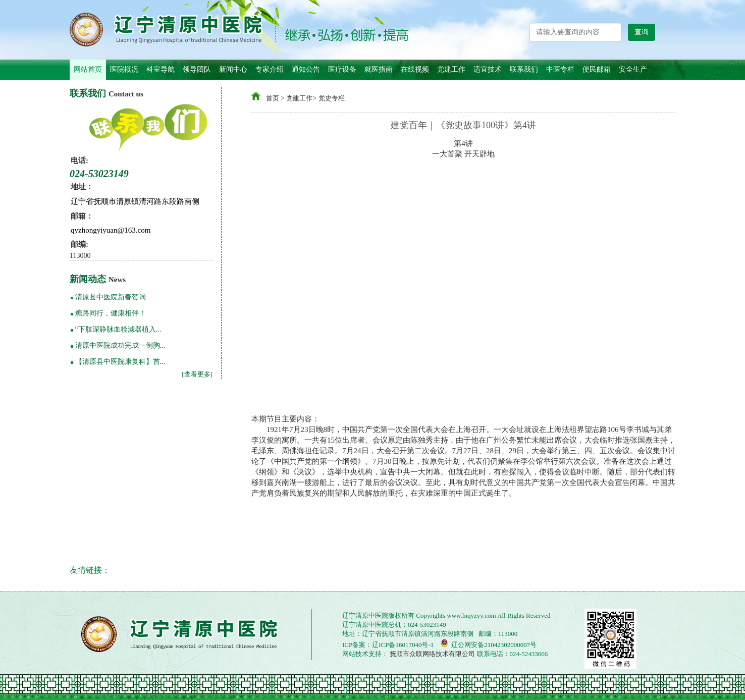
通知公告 (306, 69)
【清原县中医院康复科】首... (120, 362)
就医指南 (379, 69)
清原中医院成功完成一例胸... (120, 345)
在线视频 (415, 69)
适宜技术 (488, 69)
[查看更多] (197, 374)
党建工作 (451, 69)
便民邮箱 (597, 69)
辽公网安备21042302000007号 (488, 643)
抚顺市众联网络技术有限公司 (432, 654)
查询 (642, 32)
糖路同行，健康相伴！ (111, 313)
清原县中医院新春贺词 (111, 297)
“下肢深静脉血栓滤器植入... (118, 329)
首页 (273, 98)
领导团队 (197, 69)
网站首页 (88, 69)
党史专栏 (332, 98)
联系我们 (524, 69)
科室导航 (161, 69)
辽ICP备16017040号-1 (403, 645)
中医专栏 (560, 69)
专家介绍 (270, 69)
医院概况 (124, 69)
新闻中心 (233, 69)
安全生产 (633, 69)
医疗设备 (342, 69)
